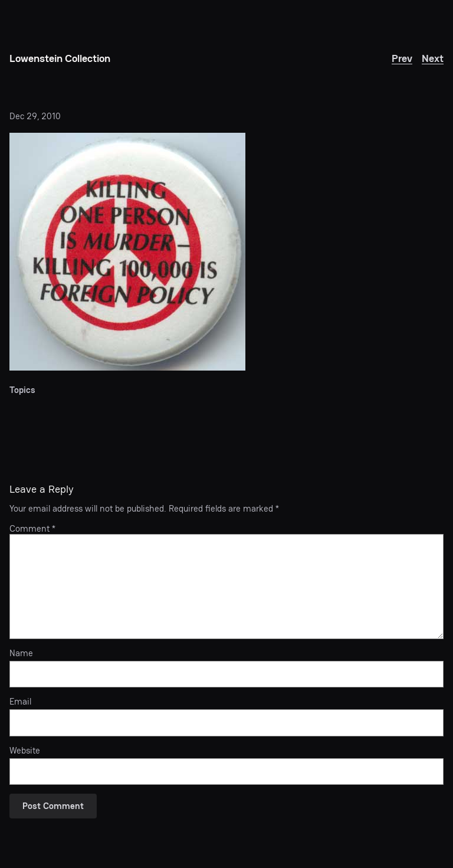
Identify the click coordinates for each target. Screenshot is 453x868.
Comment (32, 528)
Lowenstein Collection (60, 58)
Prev (402, 58)
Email (20, 702)
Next (433, 58)
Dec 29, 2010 (35, 116)
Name (21, 653)
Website (25, 751)
